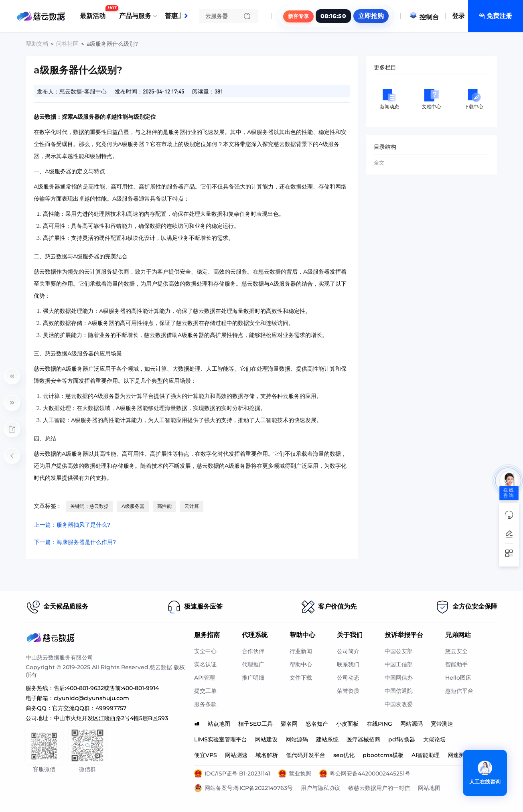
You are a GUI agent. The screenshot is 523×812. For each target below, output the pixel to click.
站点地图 (219, 724)
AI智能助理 (426, 755)
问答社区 (67, 44)
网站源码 (412, 724)
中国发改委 (399, 704)
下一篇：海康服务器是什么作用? (75, 542)
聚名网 (289, 724)
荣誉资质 (348, 691)
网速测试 (459, 755)
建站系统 (327, 739)
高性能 (164, 506)
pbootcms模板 (383, 755)
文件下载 (301, 678)
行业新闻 (301, 651)
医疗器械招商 (363, 739)
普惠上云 (180, 13)
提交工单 (205, 691)
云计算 (192, 506)
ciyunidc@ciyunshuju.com (91, 698)
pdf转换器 (402, 739)
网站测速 (236, 755)
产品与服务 (135, 16)
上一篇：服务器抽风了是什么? (72, 525)
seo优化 (344, 755)
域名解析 (267, 755)
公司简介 (348, 651)
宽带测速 (442, 724)
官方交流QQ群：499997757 (89, 708)
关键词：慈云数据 (89, 506)
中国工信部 (399, 664)
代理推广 (253, 664)
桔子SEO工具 (255, 724)
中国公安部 (399, 651)
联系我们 (348, 664)
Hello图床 (458, 678)
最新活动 (95, 13)
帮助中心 (301, 664)
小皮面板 (347, 724)
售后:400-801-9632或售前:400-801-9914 (106, 688)
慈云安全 (456, 651)
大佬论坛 (434, 739)
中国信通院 (399, 691)
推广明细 (253, 678)
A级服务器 (133, 506)
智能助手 (456, 664)
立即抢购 (371, 16)
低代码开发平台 (306, 755)
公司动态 (348, 678)
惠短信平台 (459, 691)
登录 (458, 16)
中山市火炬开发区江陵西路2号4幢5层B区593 (111, 718)
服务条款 (205, 704)
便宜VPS (206, 755)
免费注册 (499, 16)
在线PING (379, 724)
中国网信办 (399, 678)
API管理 (205, 678)
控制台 (424, 17)
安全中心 (205, 651)
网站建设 (266, 739)
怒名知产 (317, 724)
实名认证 (205, 664)
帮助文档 (37, 44)
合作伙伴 (253, 651)
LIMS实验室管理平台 (221, 739)
